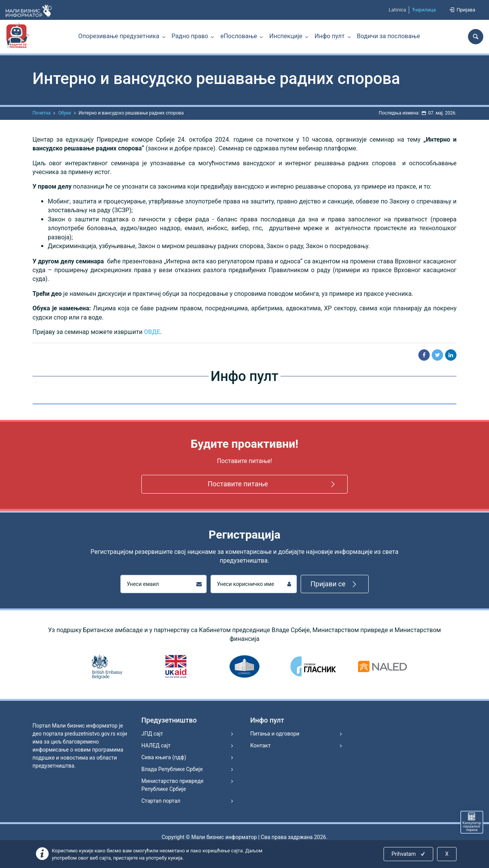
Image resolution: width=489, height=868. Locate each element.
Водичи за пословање (388, 36)
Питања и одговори (275, 734)
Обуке (64, 113)
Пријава (462, 10)
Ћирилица (424, 10)
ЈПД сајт (152, 734)
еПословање (239, 36)
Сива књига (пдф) (164, 757)
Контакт (260, 745)
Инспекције (286, 36)
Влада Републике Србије (172, 769)
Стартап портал (161, 801)
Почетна (41, 113)
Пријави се (335, 584)
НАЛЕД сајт (156, 745)
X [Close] (447, 854)
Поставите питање (273, 484)
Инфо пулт (330, 36)
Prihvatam (409, 854)
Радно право (190, 36)
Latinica (397, 10)
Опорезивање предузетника (119, 36)
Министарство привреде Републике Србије (172, 785)
